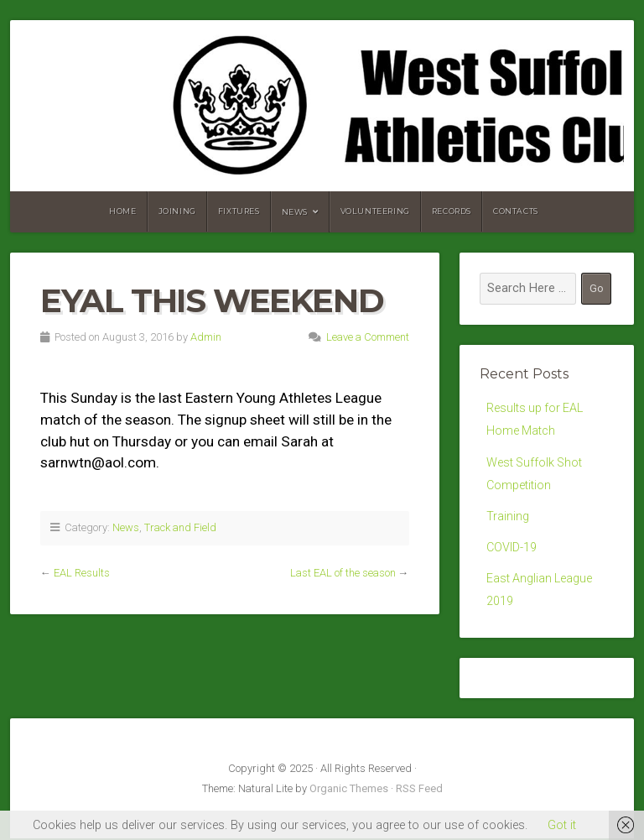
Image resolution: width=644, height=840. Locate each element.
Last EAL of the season (343, 573)
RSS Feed (419, 790)
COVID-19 (512, 548)
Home (122, 211)
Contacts (516, 211)
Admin (206, 337)
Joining (177, 211)
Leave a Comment (368, 337)
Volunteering (375, 211)
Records (452, 211)
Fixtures (239, 211)
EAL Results (82, 573)
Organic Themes (349, 790)
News (295, 212)
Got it (562, 825)
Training (508, 517)
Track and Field (180, 527)
